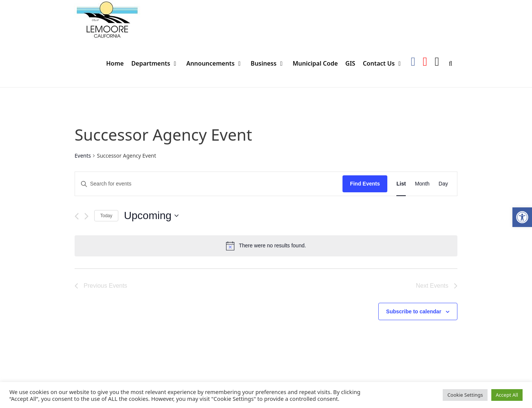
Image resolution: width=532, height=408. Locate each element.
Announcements (216, 64)
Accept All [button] (507, 395)
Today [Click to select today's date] (106, 216)
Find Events (365, 184)
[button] (522, 217)
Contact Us (385, 64)
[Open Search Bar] (450, 64)
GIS (350, 63)
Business (270, 64)
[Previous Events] (77, 216)
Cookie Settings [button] (465, 395)
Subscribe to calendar (414, 311)
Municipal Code (315, 63)
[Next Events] (86, 216)
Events (83, 156)
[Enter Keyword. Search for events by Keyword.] (209, 184)
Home (115, 63)
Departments (157, 64)
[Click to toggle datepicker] (151, 216)
